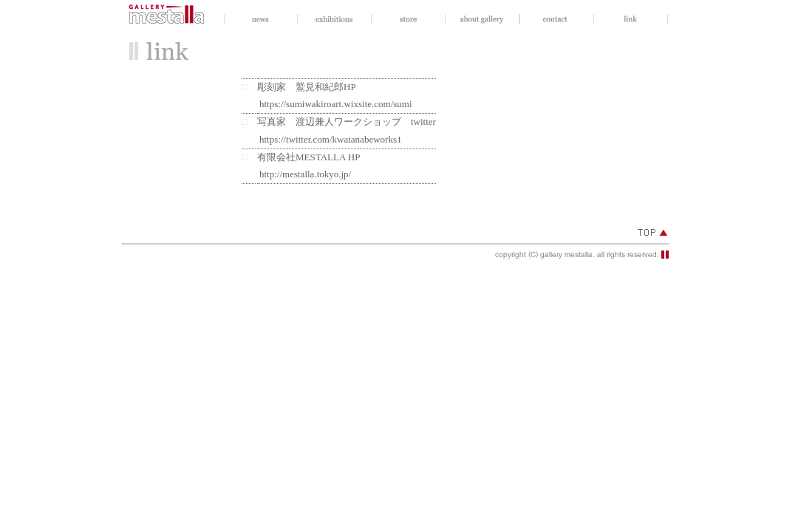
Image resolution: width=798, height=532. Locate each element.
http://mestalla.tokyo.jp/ (305, 174)
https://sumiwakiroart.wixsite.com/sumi (336, 104)
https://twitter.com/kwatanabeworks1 (330, 139)
